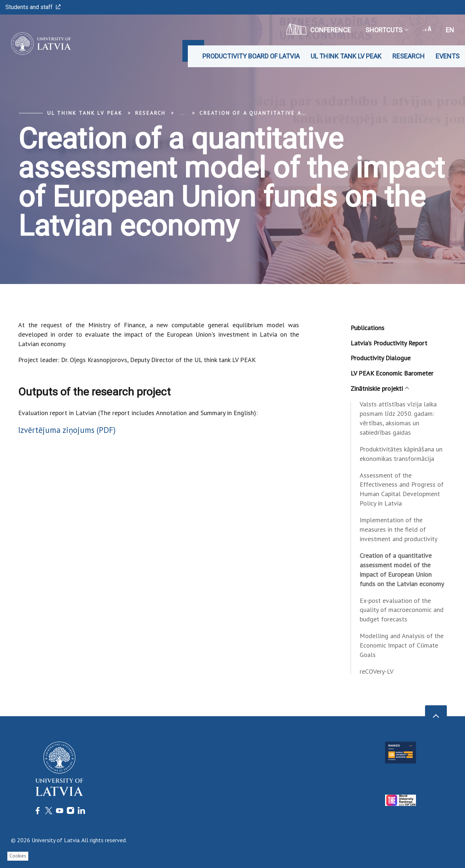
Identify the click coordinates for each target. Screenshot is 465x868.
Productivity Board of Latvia (251, 56)
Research (409, 56)
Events (448, 56)
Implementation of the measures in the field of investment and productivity (399, 529)
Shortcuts (387, 30)
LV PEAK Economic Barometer (392, 373)
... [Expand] (183, 113)
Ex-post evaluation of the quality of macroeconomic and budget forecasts (402, 610)
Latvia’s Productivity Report (389, 343)
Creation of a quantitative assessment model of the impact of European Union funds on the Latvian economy (402, 570)
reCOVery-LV (377, 671)
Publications (367, 328)
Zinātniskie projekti (379, 388)
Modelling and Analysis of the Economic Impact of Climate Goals (402, 645)
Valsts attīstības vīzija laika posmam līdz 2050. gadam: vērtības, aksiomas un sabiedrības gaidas (398, 418)
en (450, 30)
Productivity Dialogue (381, 358)
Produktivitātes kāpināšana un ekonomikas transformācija (401, 454)
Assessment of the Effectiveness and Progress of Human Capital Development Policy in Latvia (402, 489)
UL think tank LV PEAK (346, 56)
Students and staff (33, 7)
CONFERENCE (319, 29)
